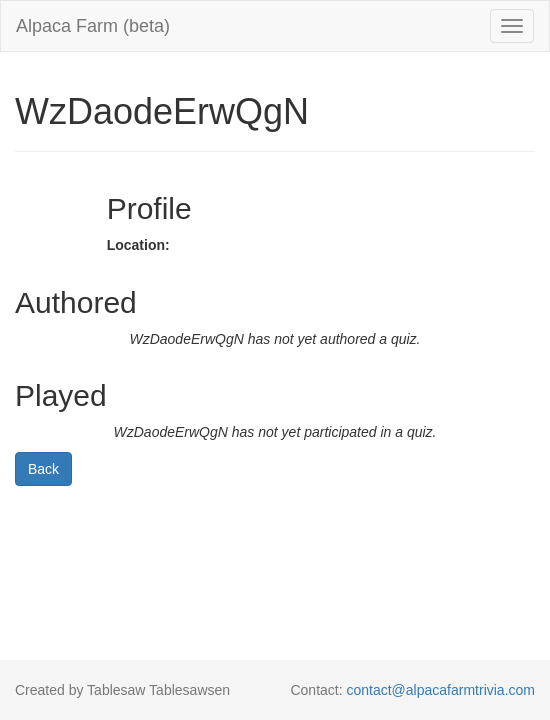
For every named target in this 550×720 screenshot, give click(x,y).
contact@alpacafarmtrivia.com (440, 690)
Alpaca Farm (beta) (93, 26)
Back (43, 469)
